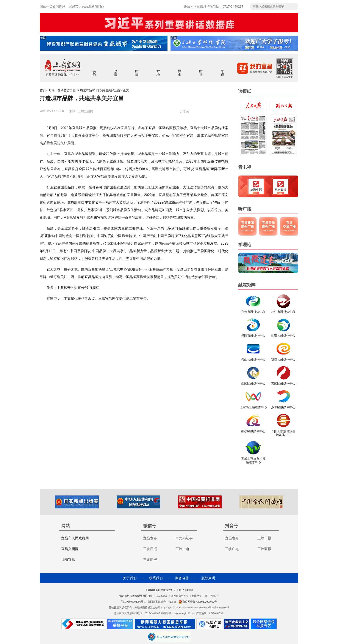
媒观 (180, 70)
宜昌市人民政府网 (75, 538)
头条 (94, 70)
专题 (222, 70)
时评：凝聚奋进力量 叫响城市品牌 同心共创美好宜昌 (84, 90)
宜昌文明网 (70, 549)
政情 (116, 70)
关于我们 (130, 578)
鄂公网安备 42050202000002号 (198, 602)
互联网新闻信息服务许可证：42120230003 (169, 590)
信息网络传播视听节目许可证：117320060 (143, 596)
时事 (137, 70)
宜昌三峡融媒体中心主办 (62, 75)
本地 (158, 70)
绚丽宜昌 (68, 560)
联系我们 (156, 578)
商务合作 (182, 578)
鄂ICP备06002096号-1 (134, 602)
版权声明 (208, 578)
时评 (201, 70)
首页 (43, 90)
